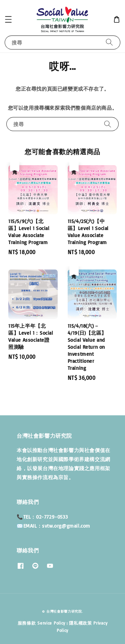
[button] (8, 19)
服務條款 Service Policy (41, 623)
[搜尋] (109, 42)
